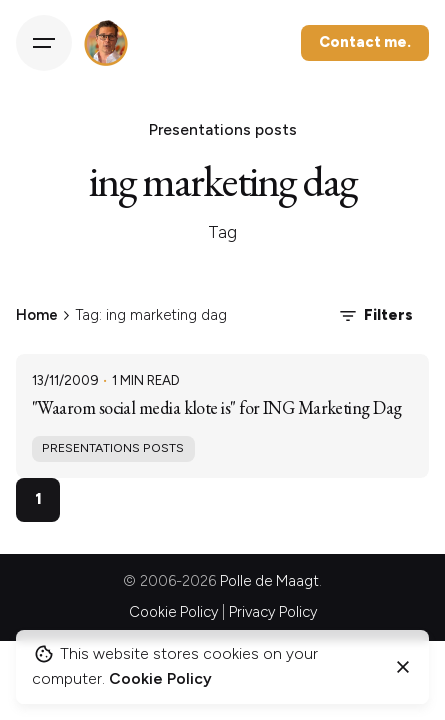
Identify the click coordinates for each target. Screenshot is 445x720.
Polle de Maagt (269, 581)
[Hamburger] (44, 43)
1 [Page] (38, 498)
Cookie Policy (173, 612)
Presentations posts (113, 447)
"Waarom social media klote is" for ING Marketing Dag (217, 407)
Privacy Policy (273, 612)
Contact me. (365, 42)
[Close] (403, 667)
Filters (374, 316)
